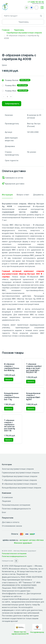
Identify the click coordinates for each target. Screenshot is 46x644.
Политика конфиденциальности (16, 509)
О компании (7, 497)
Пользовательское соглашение (16, 505)
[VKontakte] (36, 8)
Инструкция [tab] (7, 195)
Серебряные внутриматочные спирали (24, 33)
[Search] (41, 16)
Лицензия (6, 501)
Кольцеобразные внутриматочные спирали (22, 488)
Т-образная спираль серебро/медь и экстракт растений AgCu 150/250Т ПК (34, 368)
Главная (6, 30)
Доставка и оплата (11, 522)
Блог (4, 512)
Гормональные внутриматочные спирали (21, 473)
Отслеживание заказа (12, 526)
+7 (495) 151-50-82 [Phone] (36, 2)
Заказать (9, 379)
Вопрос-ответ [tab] (23, 195)
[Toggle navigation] (42, 8)
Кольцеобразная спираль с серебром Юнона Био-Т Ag (12, 396)
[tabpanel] (23, 270)
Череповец (19, 30)
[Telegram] (32, 8)
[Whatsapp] (27, 8)
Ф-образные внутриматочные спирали (20, 484)
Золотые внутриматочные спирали (18, 469)
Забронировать (12, 104)
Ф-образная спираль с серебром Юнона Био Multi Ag (12, 367)
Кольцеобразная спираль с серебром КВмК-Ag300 (33, 396)
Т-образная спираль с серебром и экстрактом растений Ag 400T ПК (10, 425)
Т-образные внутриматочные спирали (19, 480)
